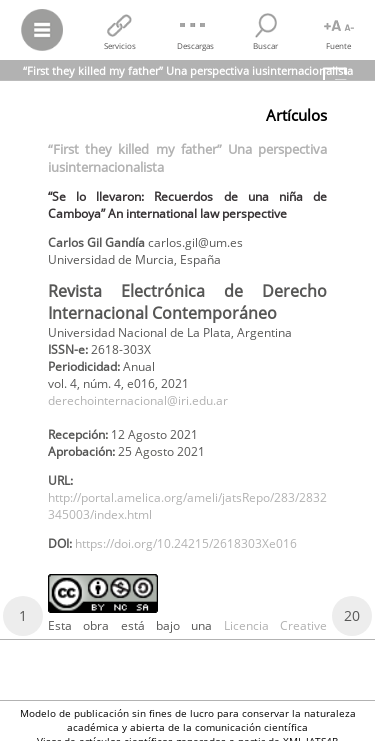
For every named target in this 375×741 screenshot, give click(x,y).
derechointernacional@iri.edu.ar (138, 400)
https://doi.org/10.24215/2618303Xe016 (186, 543)
